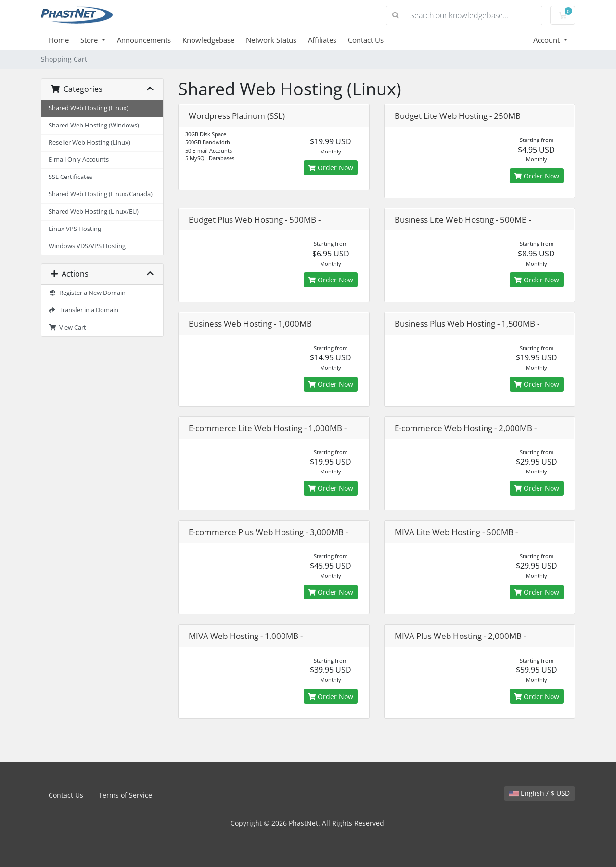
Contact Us (366, 40)
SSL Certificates (71, 177)
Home (59, 40)
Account (547, 40)
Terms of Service (125, 795)
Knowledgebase (208, 40)
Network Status (271, 40)
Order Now (331, 168)
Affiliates (322, 40)
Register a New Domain (87, 293)
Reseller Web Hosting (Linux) (90, 143)
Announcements (144, 40)
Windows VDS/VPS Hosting (87, 246)
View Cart (67, 327)
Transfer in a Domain (83, 310)
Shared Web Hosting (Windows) (94, 125)
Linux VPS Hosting (75, 229)
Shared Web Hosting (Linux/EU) (94, 211)
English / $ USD (539, 793)
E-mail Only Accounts (79, 159)
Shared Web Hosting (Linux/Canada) (101, 194)
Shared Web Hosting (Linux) (89, 108)
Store (90, 40)
